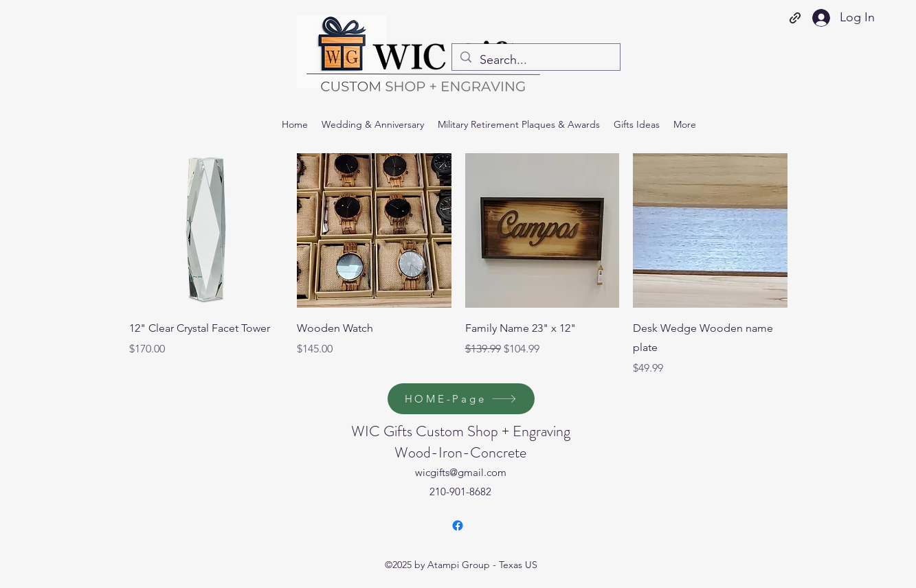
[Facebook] (458, 525)
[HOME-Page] (461, 399)
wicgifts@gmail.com (461, 472)
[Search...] (535, 60)
